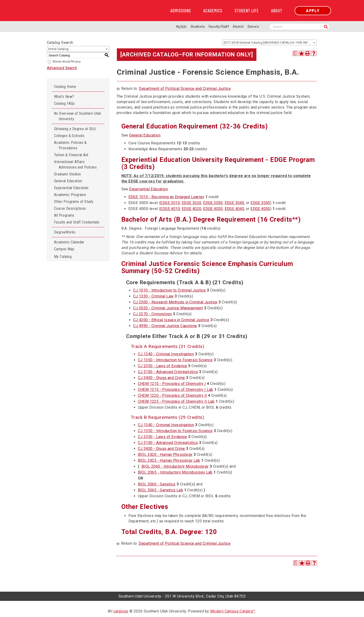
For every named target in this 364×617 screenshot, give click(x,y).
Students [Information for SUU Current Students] (198, 26)
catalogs (121, 611)
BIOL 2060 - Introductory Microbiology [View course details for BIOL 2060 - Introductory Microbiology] (175, 466)
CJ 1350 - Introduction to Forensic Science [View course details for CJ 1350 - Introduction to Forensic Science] (175, 360)
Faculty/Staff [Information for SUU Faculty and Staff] (219, 26)
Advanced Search (62, 68)
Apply (313, 11)
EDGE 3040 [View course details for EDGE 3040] (234, 203)
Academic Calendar (69, 242)
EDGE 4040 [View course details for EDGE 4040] (234, 209)
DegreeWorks (65, 232)
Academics (213, 11)
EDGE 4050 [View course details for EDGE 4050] (260, 209)
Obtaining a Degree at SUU (75, 129)
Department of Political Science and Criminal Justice (185, 89)
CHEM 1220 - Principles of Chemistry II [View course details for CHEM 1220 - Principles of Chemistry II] (173, 395)
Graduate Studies (67, 174)
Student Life (247, 11)
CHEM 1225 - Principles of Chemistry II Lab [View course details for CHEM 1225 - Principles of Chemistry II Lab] (176, 401)
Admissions (181, 11)
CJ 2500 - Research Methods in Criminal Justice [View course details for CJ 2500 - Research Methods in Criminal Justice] (175, 302)
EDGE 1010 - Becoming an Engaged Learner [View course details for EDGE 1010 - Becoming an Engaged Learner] (166, 197)
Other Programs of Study (74, 202)
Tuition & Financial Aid (71, 155)
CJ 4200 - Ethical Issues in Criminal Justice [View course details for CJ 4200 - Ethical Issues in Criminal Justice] (171, 320)
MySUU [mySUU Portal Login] (181, 27)
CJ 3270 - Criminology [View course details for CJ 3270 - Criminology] (153, 314)
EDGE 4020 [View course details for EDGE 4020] (192, 209)
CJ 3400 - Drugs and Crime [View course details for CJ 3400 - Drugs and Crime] (162, 378)
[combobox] (269, 42)
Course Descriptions (70, 208)
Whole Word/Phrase (67, 62)
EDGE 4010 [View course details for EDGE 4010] (170, 209)
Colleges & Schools (69, 136)
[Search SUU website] (299, 27)
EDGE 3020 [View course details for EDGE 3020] (192, 203)
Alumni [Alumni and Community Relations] (238, 26)
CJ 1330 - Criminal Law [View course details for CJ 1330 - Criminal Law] (153, 296)
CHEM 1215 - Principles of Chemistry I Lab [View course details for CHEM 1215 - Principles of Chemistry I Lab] (176, 390)
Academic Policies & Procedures (70, 145)
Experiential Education (71, 188)
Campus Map (64, 249)
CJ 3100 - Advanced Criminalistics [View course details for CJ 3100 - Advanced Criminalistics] (168, 372)
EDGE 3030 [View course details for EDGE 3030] (213, 203)
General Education (68, 181)
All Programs (64, 215)
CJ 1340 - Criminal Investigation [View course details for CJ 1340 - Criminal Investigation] (166, 354)
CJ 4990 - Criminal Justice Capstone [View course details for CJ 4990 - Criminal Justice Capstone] (165, 326)
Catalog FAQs (64, 103)
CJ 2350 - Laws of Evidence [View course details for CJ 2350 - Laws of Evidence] (163, 366)
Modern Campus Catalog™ (233, 611)
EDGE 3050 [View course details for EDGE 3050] (260, 203)
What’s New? (64, 97)
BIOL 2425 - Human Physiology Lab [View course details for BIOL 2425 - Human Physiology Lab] (169, 460)
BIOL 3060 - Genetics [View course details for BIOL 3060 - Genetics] (157, 484)
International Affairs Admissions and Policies (75, 165)
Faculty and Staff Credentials (77, 222)
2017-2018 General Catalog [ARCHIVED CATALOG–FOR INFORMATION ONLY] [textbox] (270, 43)
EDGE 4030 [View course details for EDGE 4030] (213, 209)
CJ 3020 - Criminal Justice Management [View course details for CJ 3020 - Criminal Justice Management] (168, 308)
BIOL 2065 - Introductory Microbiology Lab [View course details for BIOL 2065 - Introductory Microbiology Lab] (175, 472)
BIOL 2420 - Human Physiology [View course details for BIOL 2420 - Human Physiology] (165, 455)
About (277, 11)
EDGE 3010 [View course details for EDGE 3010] (170, 203)
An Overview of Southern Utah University (77, 116)
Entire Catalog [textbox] (59, 49)
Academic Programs (70, 195)
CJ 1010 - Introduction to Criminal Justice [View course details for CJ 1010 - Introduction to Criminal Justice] (170, 290)
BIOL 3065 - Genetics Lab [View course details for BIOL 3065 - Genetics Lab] (161, 490)
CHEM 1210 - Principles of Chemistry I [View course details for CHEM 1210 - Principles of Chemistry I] (172, 384)
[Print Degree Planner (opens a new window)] (295, 53)
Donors (253, 26)
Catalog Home (65, 87)
